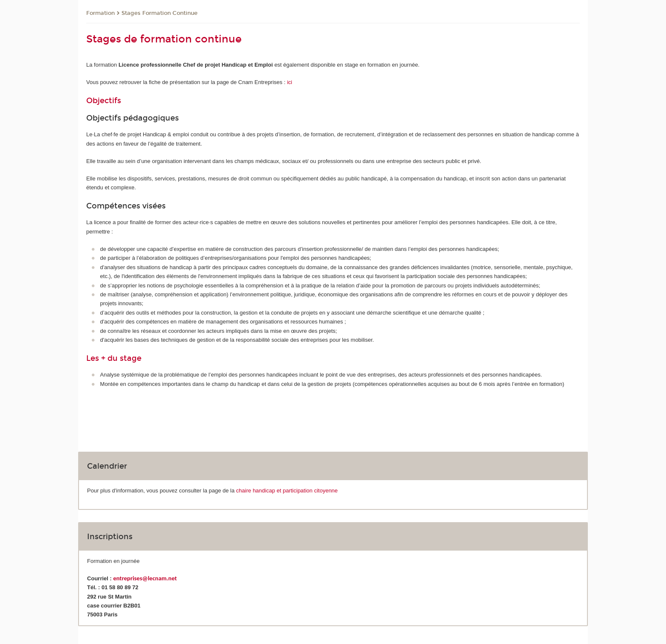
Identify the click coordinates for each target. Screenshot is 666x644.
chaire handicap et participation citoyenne (287, 491)
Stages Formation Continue (159, 13)
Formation (100, 13)
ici (290, 82)
